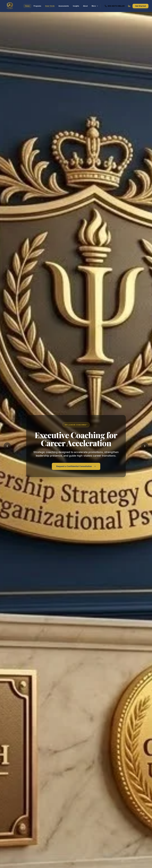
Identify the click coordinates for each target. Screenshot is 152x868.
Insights (76, 6)
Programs (37, 6)
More (95, 6)
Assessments (64, 6)
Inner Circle (50, 6)
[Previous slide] (7, 446)
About (85, 6)
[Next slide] (145, 446)
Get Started (140, 6)
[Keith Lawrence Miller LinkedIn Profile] (129, 6)
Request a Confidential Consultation (76, 466)
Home (27, 6)
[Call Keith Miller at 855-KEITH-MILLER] (115, 6)
